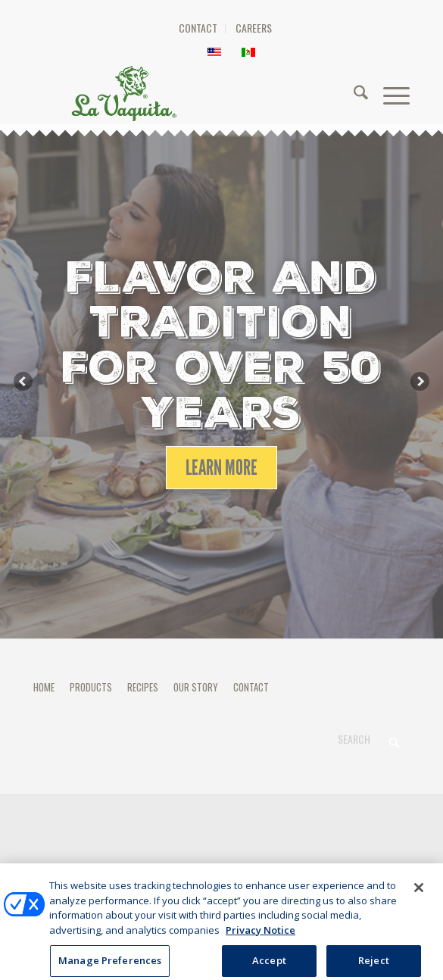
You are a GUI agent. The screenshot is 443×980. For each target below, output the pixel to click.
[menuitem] (198, 29)
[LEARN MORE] (221, 468)
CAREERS (254, 28)
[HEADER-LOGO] (218, 93)
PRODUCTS (91, 687)
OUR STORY (196, 687)
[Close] (419, 894)
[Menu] (389, 93)
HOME (44, 687)
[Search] (353, 93)
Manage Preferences (221, 868)
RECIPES (143, 687)
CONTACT (198, 28)
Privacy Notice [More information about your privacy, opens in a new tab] (260, 937)
